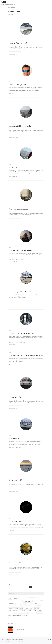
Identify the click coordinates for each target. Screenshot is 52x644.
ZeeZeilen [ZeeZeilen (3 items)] (9, 615)
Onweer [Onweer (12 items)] (10, 608)
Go (30, 587)
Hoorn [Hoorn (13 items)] (18, 604)
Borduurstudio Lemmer (20, 630)
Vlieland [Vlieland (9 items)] (40, 611)
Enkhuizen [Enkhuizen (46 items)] (28, 601)
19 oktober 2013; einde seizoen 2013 (22, 333)
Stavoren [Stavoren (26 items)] (15, 611)
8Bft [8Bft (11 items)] (25, 598)
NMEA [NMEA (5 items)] (29, 606)
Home (9, 8)
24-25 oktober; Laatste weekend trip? (22, 250)
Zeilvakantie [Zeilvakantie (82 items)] (17, 615)
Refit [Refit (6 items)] (31, 608)
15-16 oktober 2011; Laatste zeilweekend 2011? (26, 356)
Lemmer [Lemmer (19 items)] (37, 604)
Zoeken (9, 585)
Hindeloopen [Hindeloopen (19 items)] (12, 604)
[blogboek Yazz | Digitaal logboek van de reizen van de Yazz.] (4, 2)
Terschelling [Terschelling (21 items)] (23, 611)
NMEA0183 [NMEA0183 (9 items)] (34, 606)
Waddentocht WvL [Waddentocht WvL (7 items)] (22, 613)
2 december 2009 (15, 439)
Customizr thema (21, 642)
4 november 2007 (15, 563)
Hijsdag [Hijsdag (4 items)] (42, 601)
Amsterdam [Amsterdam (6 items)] (32, 598)
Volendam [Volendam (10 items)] (10, 613)
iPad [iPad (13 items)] (27, 604)
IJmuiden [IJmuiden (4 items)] (23, 604)
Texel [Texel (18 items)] (30, 611)
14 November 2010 (16, 397)
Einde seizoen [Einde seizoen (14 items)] (19, 601)
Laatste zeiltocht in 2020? (18, 43)
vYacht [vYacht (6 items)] (15, 613)
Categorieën (11, 620)
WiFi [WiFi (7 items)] (28, 613)
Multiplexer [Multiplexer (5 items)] (24, 606)
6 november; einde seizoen (18, 209)
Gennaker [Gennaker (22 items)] (36, 601)
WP (9, 642)
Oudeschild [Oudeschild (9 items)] (16, 608)
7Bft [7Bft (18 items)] (20, 598)
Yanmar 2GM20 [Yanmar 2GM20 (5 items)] (40, 613)
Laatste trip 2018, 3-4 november (20, 126)
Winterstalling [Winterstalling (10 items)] (33, 613)
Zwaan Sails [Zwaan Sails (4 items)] (26, 615)
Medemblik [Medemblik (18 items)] (18, 606)
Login (9, 581)
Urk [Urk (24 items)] (35, 611)
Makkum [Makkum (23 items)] (11, 606)
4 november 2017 (15, 167)
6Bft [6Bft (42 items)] (15, 598)
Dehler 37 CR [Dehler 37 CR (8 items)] (11, 601)
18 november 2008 (15, 521)
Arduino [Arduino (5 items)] (37, 598)
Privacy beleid (10, 624)
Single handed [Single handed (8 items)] (37, 608)
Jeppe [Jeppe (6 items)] (31, 604)
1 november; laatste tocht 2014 (20, 292)
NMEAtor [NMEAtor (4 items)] (39, 606)
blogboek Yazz (8, 640)
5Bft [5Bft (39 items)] (10, 598)
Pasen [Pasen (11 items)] (22, 608)
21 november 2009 (15, 480)
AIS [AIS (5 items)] (28, 598)
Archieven (10, 591)
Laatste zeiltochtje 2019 (17, 85)
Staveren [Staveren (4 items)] (9, 611)
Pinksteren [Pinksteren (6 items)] (27, 608)
